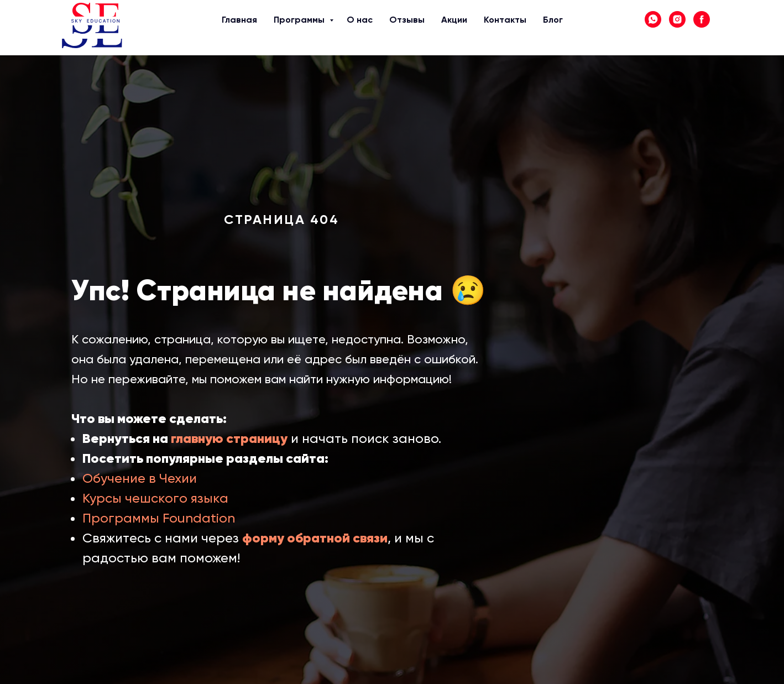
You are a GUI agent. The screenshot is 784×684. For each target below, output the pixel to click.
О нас (311, 28)
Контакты (453, 28)
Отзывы (361, 28)
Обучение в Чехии (140, 478)
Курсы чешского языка (155, 498)
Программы (257, 28)
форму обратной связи (315, 538)
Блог (494, 28)
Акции (404, 28)
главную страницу (229, 438)
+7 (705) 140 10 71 (689, 35)
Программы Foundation (159, 518)
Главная (199, 28)
